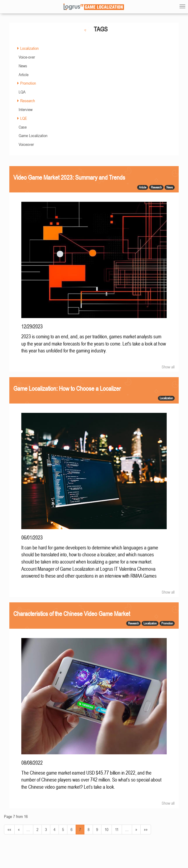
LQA (22, 92)
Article (24, 75)
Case (23, 127)
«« (9, 829)
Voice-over (27, 57)
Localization (29, 48)
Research (28, 101)
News (23, 66)
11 (117, 829)
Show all (168, 367)
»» (146, 829)
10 (107, 829)
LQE (24, 118)
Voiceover (26, 144)
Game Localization (33, 135)
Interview (26, 109)
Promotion (28, 83)
